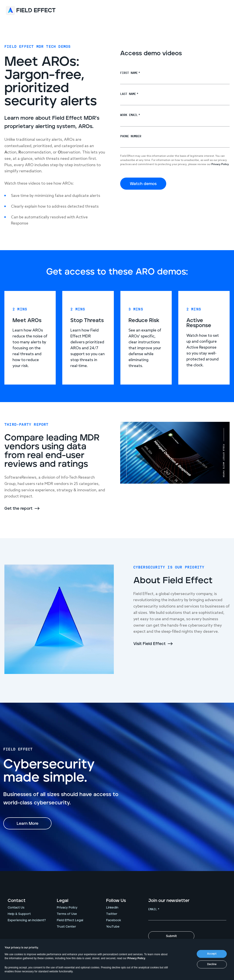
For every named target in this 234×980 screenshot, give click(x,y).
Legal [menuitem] (63, 901)
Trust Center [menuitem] (66, 927)
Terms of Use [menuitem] (67, 914)
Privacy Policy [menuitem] (67, 908)
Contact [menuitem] (17, 901)
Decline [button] (212, 964)
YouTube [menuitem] (113, 927)
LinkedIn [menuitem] (112, 908)
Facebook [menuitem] (114, 921)
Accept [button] (212, 954)
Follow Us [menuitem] (116, 901)
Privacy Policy (136, 958)
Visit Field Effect (149, 644)
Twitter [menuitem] (112, 914)
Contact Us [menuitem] (16, 908)
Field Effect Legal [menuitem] (70, 921)
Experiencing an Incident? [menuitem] (27, 921)
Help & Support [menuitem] (19, 914)
